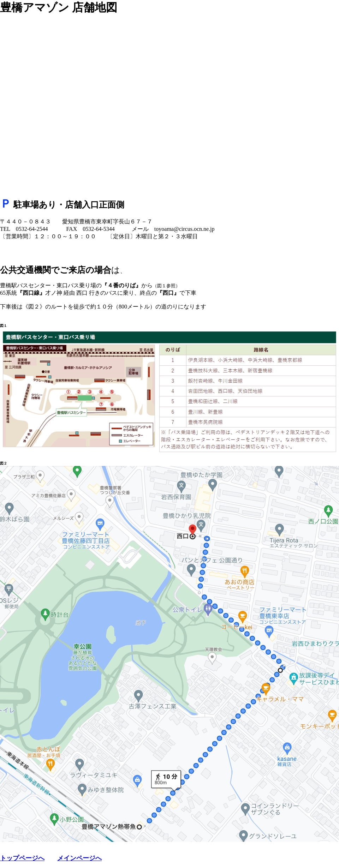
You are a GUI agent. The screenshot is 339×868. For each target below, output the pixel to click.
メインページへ (79, 858)
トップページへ (22, 858)
